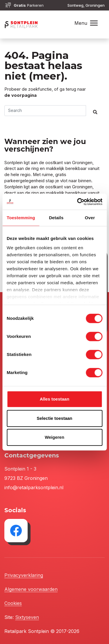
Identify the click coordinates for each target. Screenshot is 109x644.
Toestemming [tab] (21, 218)
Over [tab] (90, 218)
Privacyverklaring (24, 575)
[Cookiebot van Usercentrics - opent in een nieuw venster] (78, 202)
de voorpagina (20, 95)
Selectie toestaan (54, 418)
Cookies (13, 603)
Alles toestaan (55, 399)
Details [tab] (56, 218)
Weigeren (54, 437)
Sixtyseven (27, 617)
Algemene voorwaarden (31, 589)
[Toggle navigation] (94, 23)
